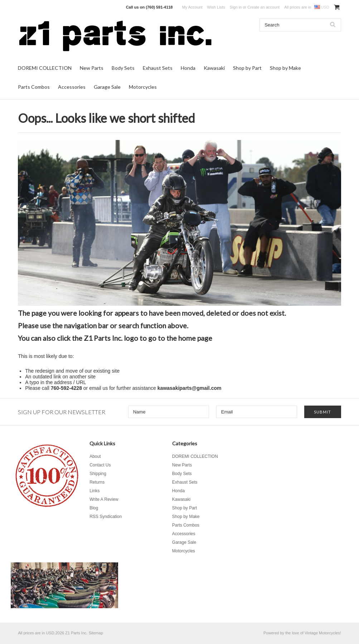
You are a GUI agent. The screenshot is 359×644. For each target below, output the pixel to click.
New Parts (92, 68)
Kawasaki (214, 68)
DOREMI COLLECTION (45, 68)
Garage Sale (107, 87)
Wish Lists (216, 7)
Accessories (72, 87)
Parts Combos (34, 87)
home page (195, 338)
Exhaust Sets (158, 68)
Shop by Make (285, 68)
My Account (192, 7)
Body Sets (123, 68)
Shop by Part (247, 68)
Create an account (263, 7)
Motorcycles (143, 87)
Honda (188, 68)
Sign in (236, 7)
